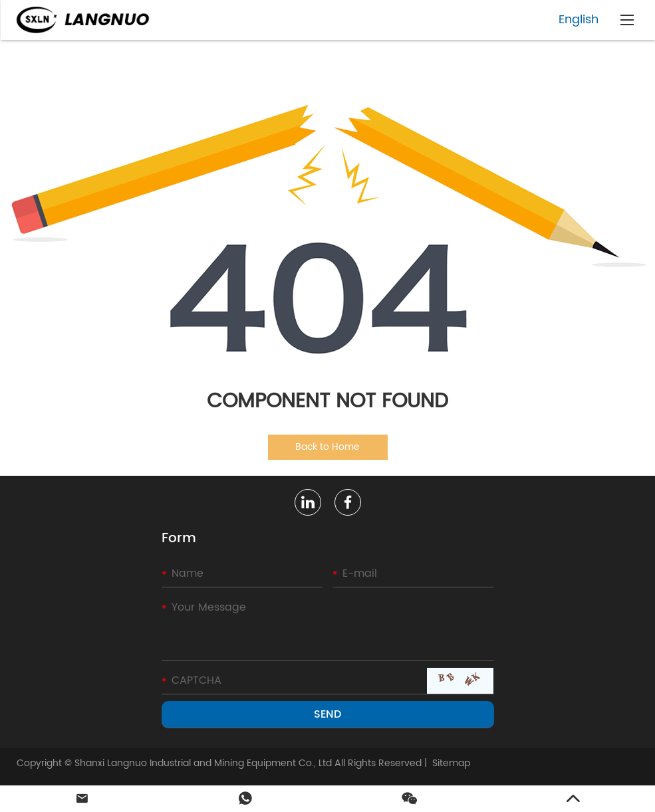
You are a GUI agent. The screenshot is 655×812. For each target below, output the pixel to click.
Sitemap (451, 763)
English (579, 20)
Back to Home (327, 447)
